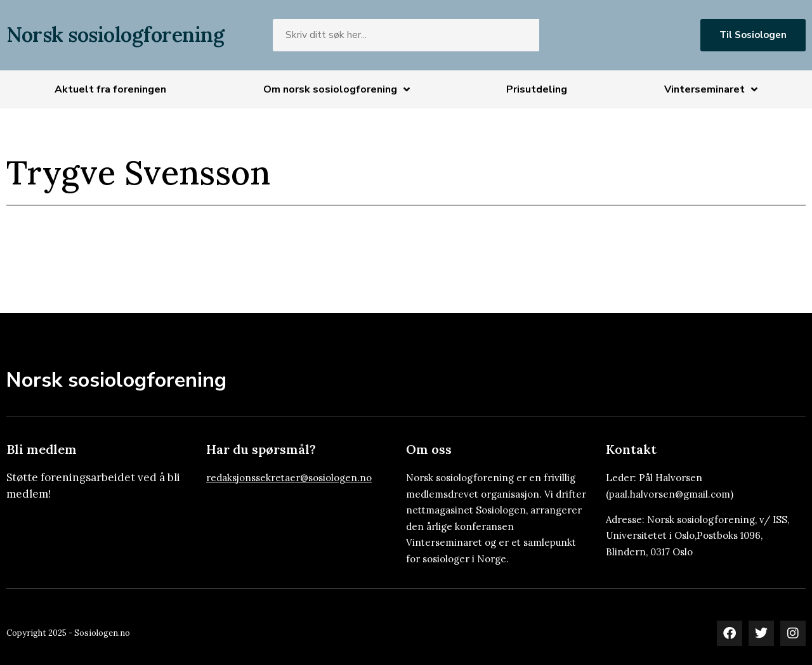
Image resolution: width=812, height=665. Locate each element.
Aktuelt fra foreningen (110, 89)
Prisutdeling (537, 89)
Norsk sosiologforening (115, 35)
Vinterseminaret (711, 89)
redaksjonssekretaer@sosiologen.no (289, 478)
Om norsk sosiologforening (337, 89)
